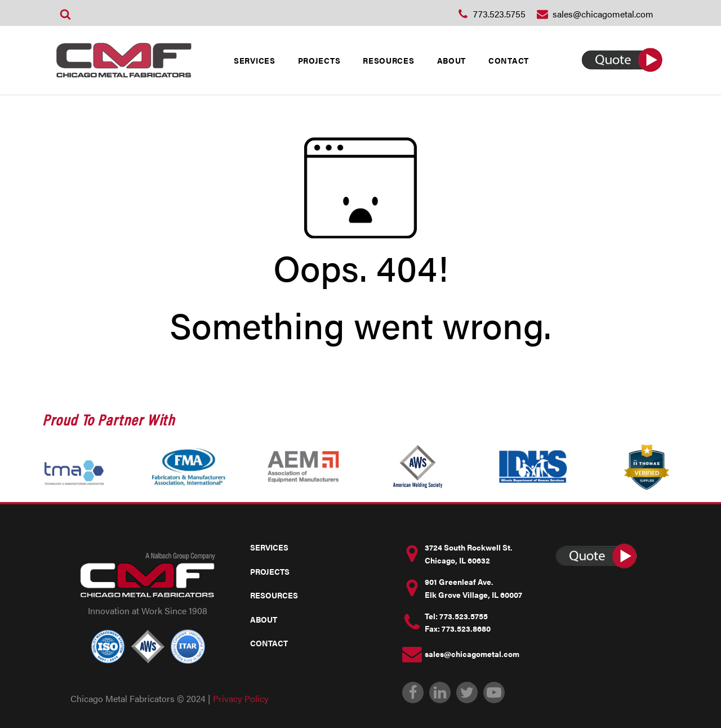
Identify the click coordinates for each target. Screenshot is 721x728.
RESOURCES (388, 60)
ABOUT (452, 60)
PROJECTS (319, 60)
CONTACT (509, 60)
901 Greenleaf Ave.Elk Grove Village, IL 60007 (473, 588)
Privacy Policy (241, 698)
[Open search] (65, 14)
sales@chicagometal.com (472, 654)
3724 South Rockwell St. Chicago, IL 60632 (469, 553)
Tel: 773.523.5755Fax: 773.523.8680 (458, 622)
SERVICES (255, 60)
